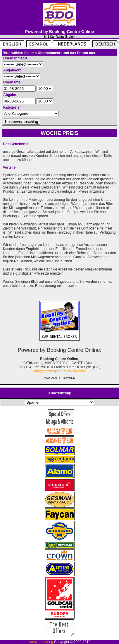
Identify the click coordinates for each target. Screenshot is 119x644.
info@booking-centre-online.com (59, 371)
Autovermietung (41, 642)
